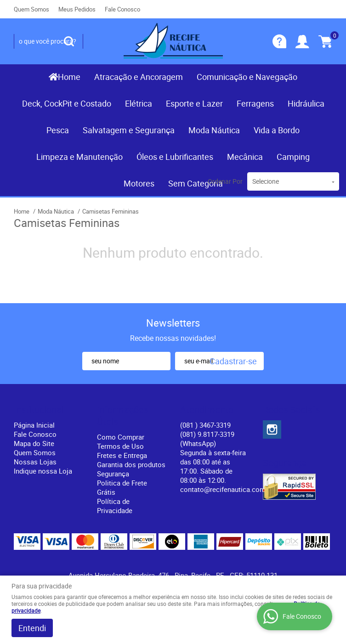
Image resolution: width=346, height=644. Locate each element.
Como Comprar (121, 437)
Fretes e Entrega (122, 455)
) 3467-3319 (205, 425)
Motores (139, 183)
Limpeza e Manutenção (79, 157)
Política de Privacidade (115, 506)
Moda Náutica (214, 130)
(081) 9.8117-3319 (207, 439)
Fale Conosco (122, 9)
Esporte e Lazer (194, 103)
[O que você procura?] (69, 41)
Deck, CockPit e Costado (67, 103)
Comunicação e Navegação (247, 77)
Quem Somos (31, 9)
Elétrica (139, 103)
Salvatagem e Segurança (129, 130)
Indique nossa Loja (43, 471)
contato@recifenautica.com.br (227, 489)
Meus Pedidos (77, 9)
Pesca (58, 130)
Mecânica (245, 157)
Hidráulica (306, 103)
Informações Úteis (123, 416)
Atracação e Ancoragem (139, 77)
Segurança (113, 474)
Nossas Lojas (35, 462)
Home (69, 77)
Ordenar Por (225, 181)
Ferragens (255, 103)
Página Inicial (34, 425)
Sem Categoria (196, 183)
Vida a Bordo (277, 130)
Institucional (39, 410)
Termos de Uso (120, 446)
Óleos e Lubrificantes (175, 157)
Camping (293, 157)
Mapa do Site (34, 443)
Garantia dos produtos (131, 464)
